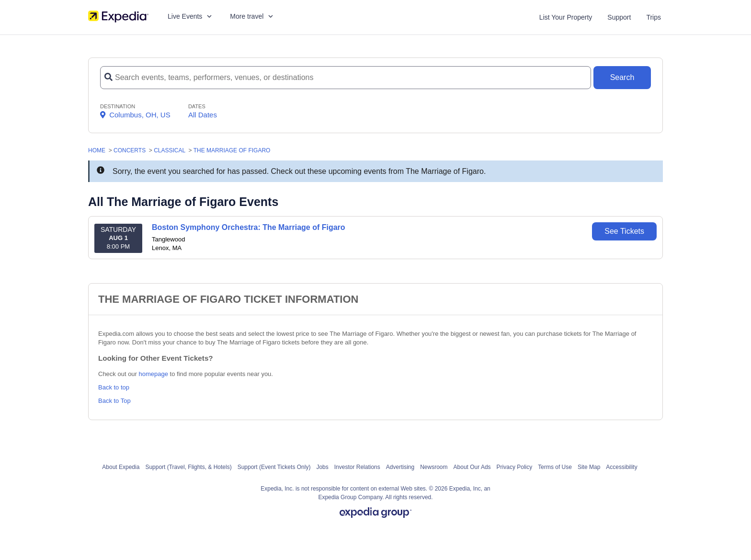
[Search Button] (622, 78)
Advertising (400, 467)
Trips (654, 17)
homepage (154, 374)
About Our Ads (472, 467)
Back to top (114, 387)
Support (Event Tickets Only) (274, 467)
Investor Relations (357, 467)
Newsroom (434, 467)
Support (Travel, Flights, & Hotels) (188, 467)
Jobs (322, 467)
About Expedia (121, 467)
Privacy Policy (515, 467)
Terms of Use (555, 467)
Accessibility (621, 467)
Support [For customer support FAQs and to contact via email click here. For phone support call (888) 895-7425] (619, 17)
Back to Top (114, 401)
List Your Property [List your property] (566, 17)
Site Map (589, 467)
